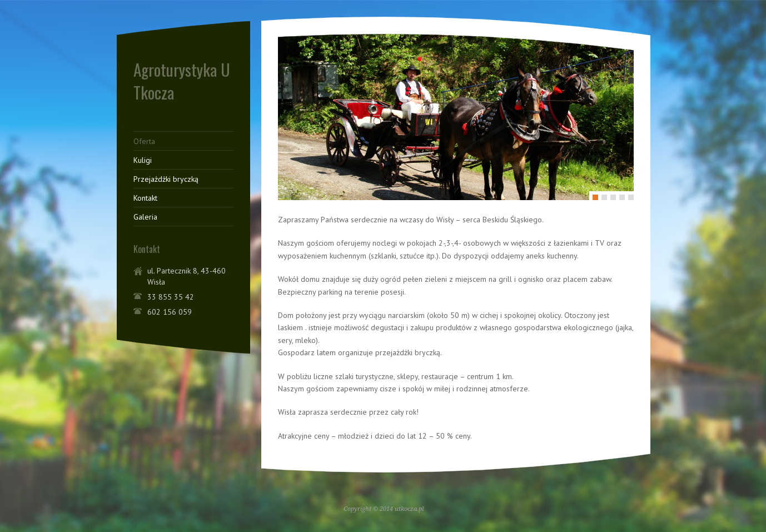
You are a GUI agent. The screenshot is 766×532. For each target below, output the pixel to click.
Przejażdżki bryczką (166, 179)
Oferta (144, 141)
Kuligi (143, 160)
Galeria (145, 217)
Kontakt (145, 198)
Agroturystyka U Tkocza (182, 81)
